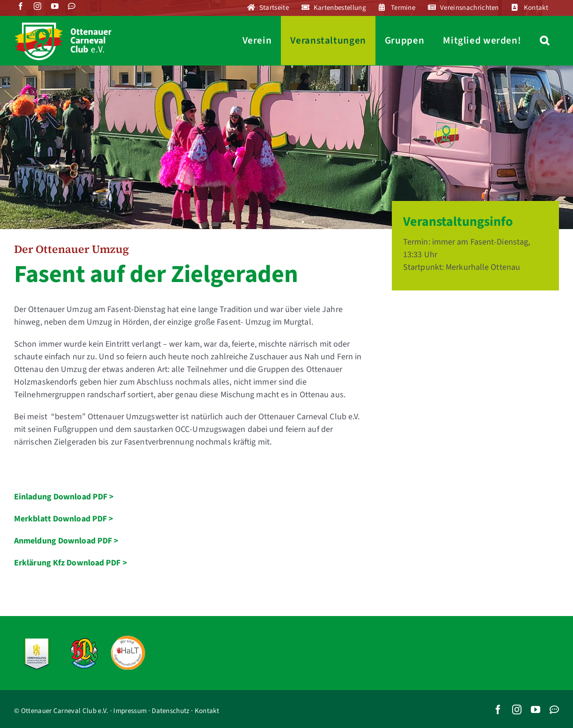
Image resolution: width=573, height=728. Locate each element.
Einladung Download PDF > (64, 497)
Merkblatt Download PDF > (64, 519)
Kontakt (207, 711)
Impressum (130, 711)
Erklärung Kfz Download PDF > (71, 563)
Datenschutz (170, 711)
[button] (545, 41)
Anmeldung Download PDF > (66, 541)
